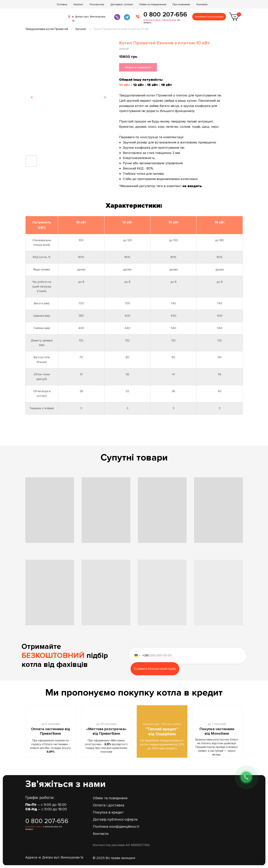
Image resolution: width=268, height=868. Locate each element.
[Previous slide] (32, 97)
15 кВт (152, 85)
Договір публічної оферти (115, 819)
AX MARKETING (138, 845)
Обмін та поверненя (110, 798)
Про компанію (181, 4)
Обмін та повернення (153, 4)
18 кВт (167, 85)
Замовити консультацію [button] (209, 17)
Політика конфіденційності (116, 827)
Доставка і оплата (122, 4)
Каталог (78, 4)
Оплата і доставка (109, 805)
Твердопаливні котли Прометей (47, 29)
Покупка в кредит (108, 812)
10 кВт (125, 85)
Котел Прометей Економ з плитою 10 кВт (122, 29)
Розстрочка (97, 4)
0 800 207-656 (165, 15)
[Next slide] (105, 97)
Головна (62, 4)
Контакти (202, 4)
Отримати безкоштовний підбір (155, 669)
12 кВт (139, 85)
